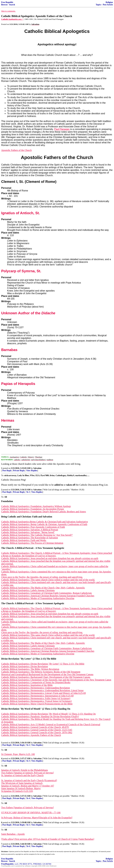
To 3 (28, 761)
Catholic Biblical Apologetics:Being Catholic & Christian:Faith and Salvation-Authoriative (45, 522)
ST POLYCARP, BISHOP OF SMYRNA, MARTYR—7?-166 (31, 813)
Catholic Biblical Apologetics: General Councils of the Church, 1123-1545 (37, 730)
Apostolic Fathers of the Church (16, 150)
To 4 (28, 798)
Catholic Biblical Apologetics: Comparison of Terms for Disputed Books (36, 682)
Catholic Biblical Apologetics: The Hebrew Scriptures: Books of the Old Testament (41, 672)
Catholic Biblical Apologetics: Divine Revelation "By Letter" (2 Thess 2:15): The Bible (43, 664)
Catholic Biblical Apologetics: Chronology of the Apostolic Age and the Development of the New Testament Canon (56, 680)
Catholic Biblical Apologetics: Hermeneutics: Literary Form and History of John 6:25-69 (43, 693)
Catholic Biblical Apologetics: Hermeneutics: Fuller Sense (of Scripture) (36, 698)
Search (12, 5)
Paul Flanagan (62, 129)
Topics (98, 5)
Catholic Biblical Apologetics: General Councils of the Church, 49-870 (35, 727)
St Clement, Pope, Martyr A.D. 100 (18, 754)
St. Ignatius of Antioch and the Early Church (22, 775)
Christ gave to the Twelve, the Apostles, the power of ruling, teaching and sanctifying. (42, 577)
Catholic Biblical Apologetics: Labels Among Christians (28, 590)
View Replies (32, 471)
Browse (4, 5)
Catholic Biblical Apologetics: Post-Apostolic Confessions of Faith (33, 527)
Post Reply (7, 471)
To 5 (28, 825)
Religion (109, 2)
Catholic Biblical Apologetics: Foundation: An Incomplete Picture (33, 509)
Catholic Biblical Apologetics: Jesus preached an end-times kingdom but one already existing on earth (50, 558)
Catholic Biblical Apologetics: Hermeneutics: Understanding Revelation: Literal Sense (42, 690)
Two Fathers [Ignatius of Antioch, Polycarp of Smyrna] (27, 773)
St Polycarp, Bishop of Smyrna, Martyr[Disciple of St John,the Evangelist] (37, 818)
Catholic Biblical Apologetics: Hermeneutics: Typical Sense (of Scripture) (36, 701)
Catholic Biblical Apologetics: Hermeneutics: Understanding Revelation (36, 688)
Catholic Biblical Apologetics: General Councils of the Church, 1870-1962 (37, 732)
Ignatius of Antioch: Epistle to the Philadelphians (25, 770)
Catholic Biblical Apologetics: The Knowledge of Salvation (30, 538)
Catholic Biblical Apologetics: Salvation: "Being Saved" (28, 532)
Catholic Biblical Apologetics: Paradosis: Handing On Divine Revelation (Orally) (40, 716)
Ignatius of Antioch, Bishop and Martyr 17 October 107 (28, 786)
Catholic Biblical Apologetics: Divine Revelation (25, 666)
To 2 (28, 745)
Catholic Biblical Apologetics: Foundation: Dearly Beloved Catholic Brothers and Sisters (44, 512)
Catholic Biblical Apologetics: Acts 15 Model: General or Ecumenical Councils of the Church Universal (51, 724)
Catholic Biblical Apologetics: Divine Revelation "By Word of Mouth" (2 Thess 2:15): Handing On (48, 714)
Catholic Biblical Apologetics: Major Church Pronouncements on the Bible (37, 704)
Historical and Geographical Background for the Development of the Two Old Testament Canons (47, 674)
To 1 (28, 492)
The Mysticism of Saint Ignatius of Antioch (22, 783)
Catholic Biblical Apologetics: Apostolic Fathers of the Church (31, 735)
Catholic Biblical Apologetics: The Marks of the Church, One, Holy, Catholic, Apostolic (43, 588)
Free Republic (7, 2)
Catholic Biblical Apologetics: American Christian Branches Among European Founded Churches (48, 596)
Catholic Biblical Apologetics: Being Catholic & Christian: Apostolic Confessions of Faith (44, 524)
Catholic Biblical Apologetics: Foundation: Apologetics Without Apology (36, 506)
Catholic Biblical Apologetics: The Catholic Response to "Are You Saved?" (37, 535)
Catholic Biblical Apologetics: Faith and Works (24, 540)
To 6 (28, 846)
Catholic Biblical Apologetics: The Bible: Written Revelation (30, 669)
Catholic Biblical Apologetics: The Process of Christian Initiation (32, 543)
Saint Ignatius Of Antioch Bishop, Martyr (21, 788)
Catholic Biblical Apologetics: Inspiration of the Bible (27, 685)
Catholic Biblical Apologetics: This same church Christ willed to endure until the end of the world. (48, 580)
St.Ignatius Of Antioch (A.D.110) (17, 791)
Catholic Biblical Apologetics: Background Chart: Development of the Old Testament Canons (46, 677)
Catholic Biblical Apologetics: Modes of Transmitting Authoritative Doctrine (38, 598)
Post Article (108, 5)
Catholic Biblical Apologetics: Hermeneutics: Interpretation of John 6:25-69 (37, 696)
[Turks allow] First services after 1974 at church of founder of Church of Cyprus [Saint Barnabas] (48, 839)
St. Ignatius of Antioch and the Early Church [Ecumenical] (29, 780)
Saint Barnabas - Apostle (13, 834)
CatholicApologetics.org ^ (12, 19)
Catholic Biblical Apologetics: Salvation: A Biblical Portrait (30, 530)
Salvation (37, 468)
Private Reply (19, 471)
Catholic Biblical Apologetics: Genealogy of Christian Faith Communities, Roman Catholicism (46, 593)
